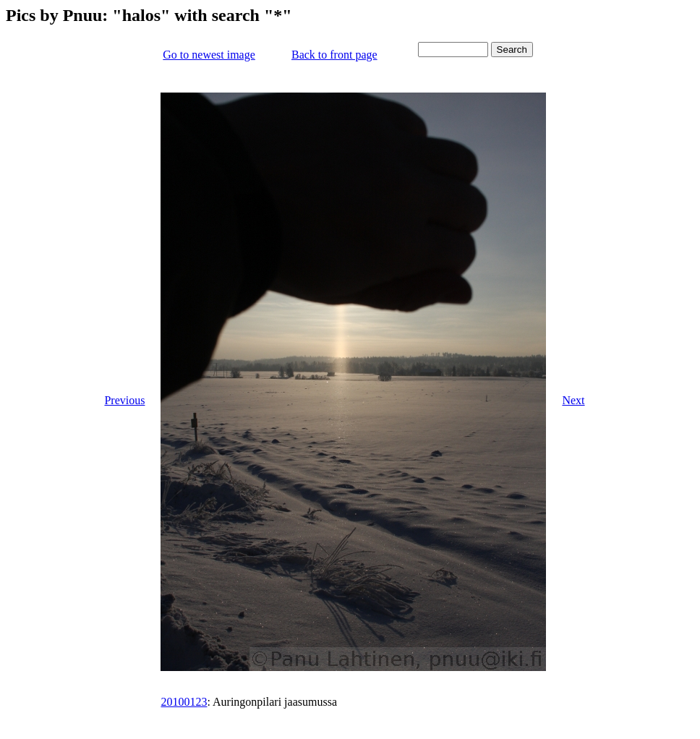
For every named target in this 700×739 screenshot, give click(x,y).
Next (573, 400)
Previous (124, 400)
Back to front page (334, 55)
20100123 (184, 702)
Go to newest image (209, 55)
